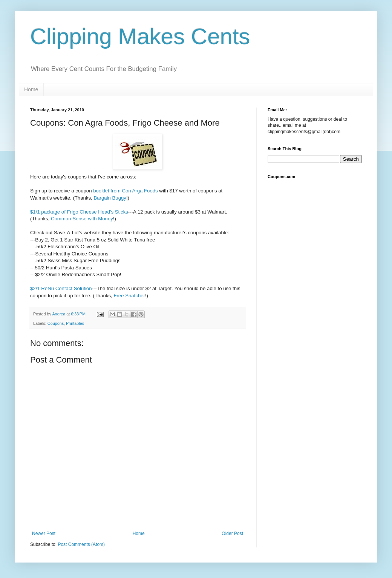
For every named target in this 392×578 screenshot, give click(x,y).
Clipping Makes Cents (140, 36)
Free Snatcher (129, 296)
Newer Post (44, 533)
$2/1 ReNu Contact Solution (61, 288)
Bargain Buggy (110, 198)
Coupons (56, 323)
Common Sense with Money (82, 219)
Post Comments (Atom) (81, 544)
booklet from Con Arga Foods (126, 191)
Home (31, 89)
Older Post (232, 533)
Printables (75, 323)
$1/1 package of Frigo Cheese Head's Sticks (79, 212)
